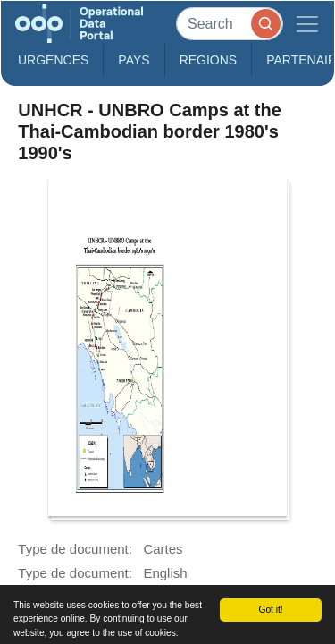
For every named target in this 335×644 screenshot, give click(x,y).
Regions (209, 60)
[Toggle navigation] (307, 24)
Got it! (270, 610)
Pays (134, 60)
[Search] (230, 24)
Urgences (53, 60)
